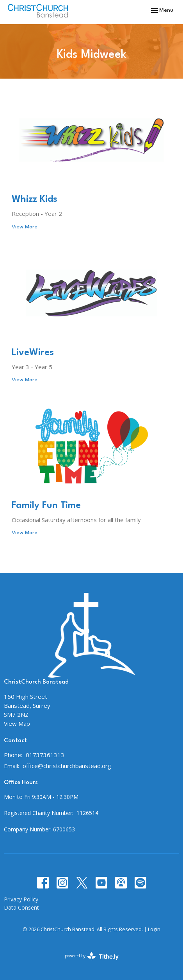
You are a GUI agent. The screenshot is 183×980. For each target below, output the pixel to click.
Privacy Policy (21, 899)
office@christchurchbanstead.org (67, 766)
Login (154, 929)
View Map (17, 723)
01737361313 (45, 755)
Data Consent (21, 907)
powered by (92, 956)
